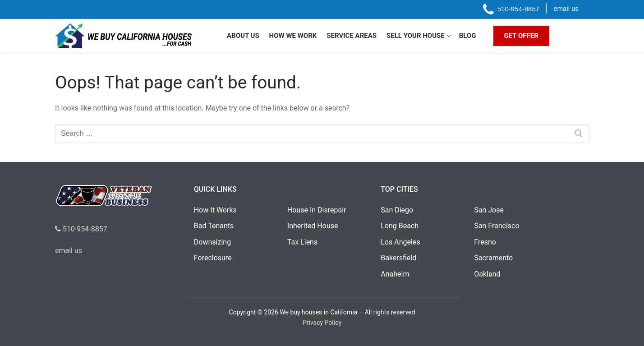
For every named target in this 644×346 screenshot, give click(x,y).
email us (69, 251)
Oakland (487, 274)
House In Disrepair (317, 210)
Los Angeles (400, 242)
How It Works (215, 210)
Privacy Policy (322, 323)
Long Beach (400, 226)
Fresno (485, 242)
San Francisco (497, 226)
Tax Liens (302, 242)
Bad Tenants (214, 226)
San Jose (489, 210)
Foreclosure (213, 258)
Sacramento (493, 258)
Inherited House (313, 226)
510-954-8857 (81, 229)
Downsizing (212, 242)
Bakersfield (398, 258)
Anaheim (395, 274)
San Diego (397, 210)
